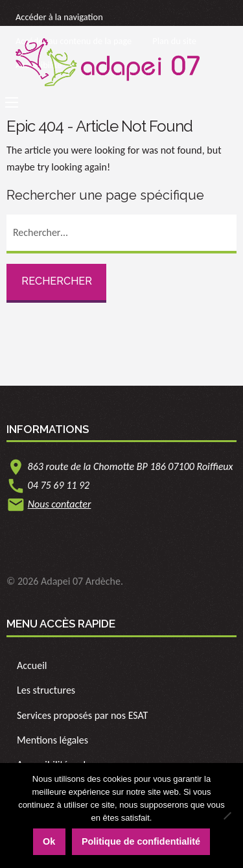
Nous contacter (60, 504)
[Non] (227, 815)
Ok (49, 841)
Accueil (32, 665)
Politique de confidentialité (141, 841)
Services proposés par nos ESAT (82, 715)
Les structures (46, 690)
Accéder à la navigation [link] (59, 17)
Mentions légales (52, 740)
